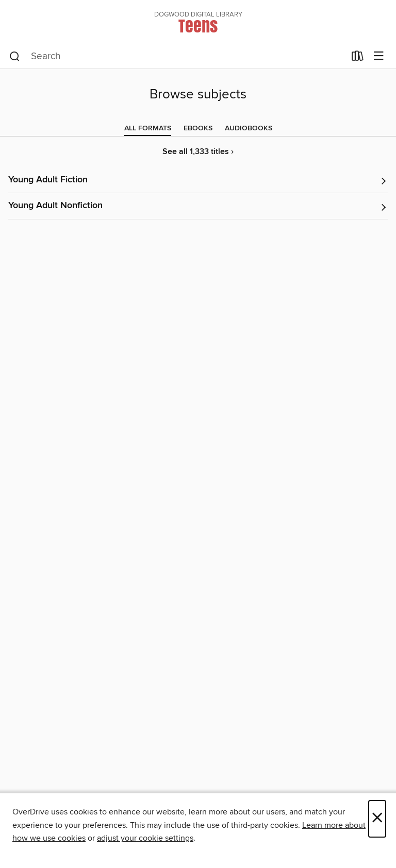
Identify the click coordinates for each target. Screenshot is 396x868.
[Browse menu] (379, 56)
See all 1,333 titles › (198, 152)
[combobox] (177, 57)
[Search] (15, 57)
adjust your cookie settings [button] (145, 838)
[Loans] (358, 58)
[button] (198, 181)
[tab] (148, 128)
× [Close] (377, 819)
